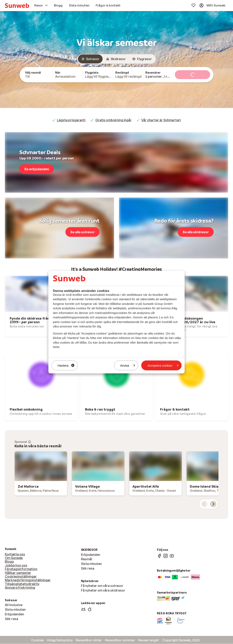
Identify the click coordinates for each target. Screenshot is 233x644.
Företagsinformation (21, 569)
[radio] (90, 59)
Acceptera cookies (163, 365)
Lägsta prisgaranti (71, 120)
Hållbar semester (18, 573)
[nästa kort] (213, 504)
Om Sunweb (14, 558)
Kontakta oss (15, 554)
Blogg (9, 562)
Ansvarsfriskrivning (20, 588)
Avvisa (128, 365)
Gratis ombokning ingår (113, 120)
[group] (116, 59)
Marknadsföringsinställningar (28, 580)
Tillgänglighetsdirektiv (22, 584)
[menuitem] (17, 6)
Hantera (66, 365)
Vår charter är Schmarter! (161, 120)
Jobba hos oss (16, 566)
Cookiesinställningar (21, 577)
